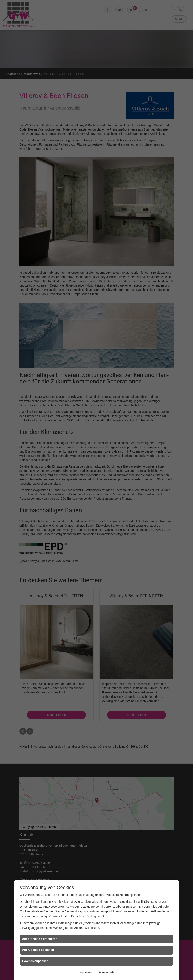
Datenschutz (106, 972)
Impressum (86, 972)
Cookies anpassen (35, 961)
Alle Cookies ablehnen (38, 950)
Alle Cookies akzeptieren (40, 939)
